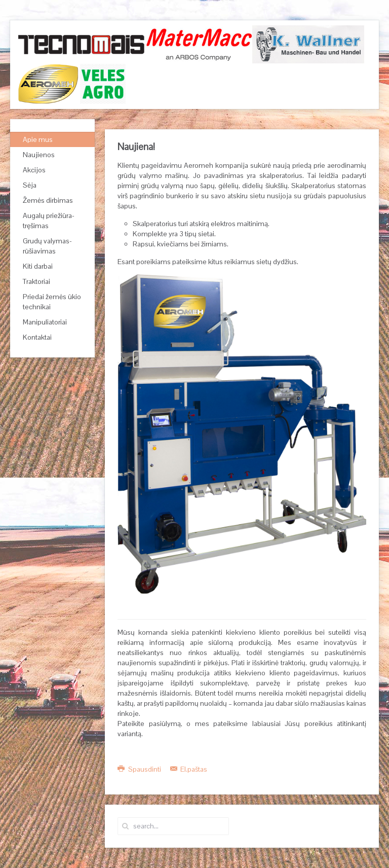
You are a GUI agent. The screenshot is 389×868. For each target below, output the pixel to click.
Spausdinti (140, 769)
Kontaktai (37, 337)
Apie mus (38, 139)
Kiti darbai (38, 266)
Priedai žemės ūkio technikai (52, 302)
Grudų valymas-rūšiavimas (47, 246)
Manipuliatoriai (45, 322)
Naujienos (39, 155)
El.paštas (189, 769)
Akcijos (34, 170)
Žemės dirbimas (48, 200)
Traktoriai (36, 281)
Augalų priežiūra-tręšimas (49, 221)
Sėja (30, 185)
